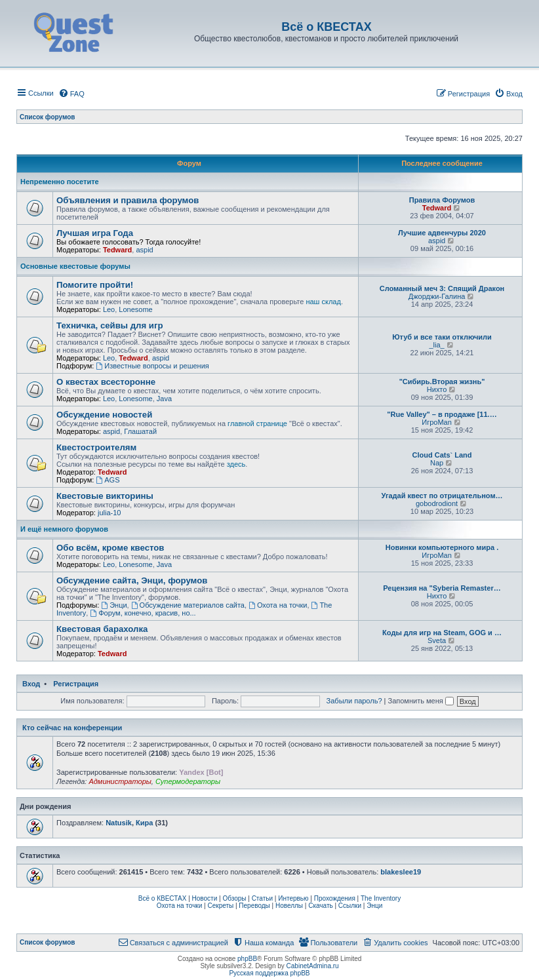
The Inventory (381, 898)
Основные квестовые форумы (75, 266)
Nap (437, 463)
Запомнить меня (421, 701)
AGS (108, 480)
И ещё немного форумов (64, 529)
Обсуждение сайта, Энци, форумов (132, 580)
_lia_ (436, 345)
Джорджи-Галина (437, 296)
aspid (144, 250)
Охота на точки (278, 605)
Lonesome (135, 309)
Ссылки (350, 906)
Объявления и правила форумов (128, 200)
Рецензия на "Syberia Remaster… (442, 588)
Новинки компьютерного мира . (442, 547)
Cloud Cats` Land (442, 455)
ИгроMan (437, 422)
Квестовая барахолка (102, 629)
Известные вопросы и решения (152, 366)
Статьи (262, 898)
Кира (144, 823)
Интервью (293, 898)
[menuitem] (71, 94)
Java (164, 399)
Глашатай (140, 431)
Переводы (254, 906)
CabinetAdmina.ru (313, 966)
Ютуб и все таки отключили (442, 337)
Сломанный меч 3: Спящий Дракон (442, 288)
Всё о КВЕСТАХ (163, 898)
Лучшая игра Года (95, 233)
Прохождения (335, 898)
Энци (114, 605)
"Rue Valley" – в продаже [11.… (442, 414)
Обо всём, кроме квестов (110, 548)
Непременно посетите (60, 182)
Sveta (437, 640)
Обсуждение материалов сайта (188, 605)
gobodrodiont (437, 503)
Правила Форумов (442, 200)
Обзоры (234, 898)
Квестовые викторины (105, 496)
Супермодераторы (188, 781)
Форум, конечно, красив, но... (143, 613)
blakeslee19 (401, 872)
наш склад (323, 302)
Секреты (220, 906)
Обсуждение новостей (104, 415)
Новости (205, 898)
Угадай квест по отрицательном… (442, 496)
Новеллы (289, 906)
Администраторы (120, 781)
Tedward (437, 208)
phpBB (247, 959)
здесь (236, 464)
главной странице (257, 423)
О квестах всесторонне (106, 382)
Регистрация (76, 684)
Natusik (119, 823)
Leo (109, 309)
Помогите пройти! (95, 285)
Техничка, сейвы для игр (110, 325)
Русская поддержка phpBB (269, 973)
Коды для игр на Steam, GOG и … (442, 633)
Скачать (321, 906)
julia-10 (109, 513)
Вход (31, 684)
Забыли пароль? (354, 701)
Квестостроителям (96, 447)
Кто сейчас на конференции (72, 728)
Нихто (437, 389)
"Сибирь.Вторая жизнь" (442, 382)
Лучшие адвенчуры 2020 (442, 233)
